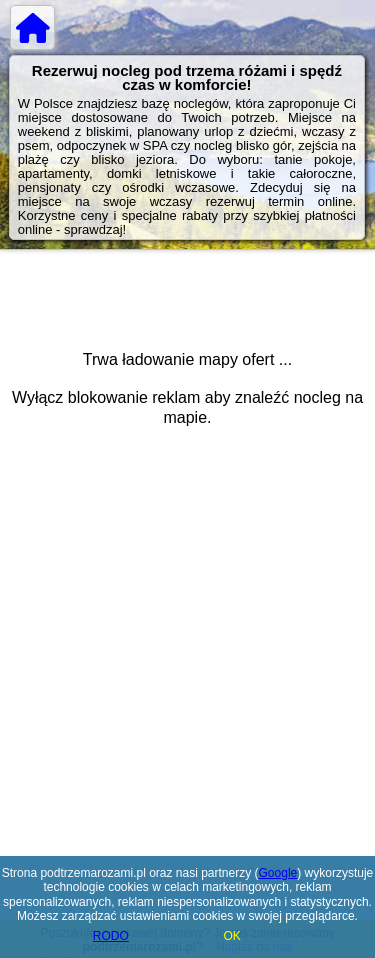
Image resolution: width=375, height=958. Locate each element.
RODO (111, 936)
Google (278, 873)
